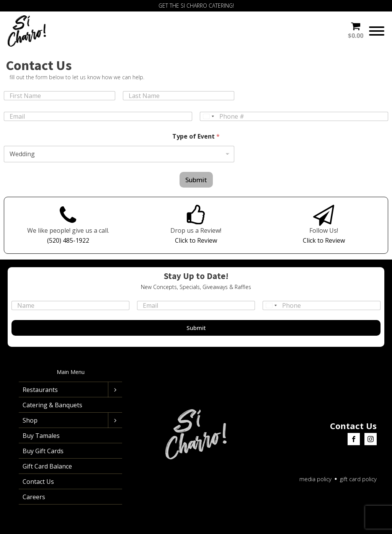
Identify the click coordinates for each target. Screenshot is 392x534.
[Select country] (208, 116)
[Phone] (294, 116)
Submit (196, 180)
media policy (315, 479)
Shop (30, 420)
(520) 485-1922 (68, 240)
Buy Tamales (41, 436)
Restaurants (40, 390)
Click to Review (196, 240)
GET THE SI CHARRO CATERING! (196, 6)
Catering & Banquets (52, 405)
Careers (34, 497)
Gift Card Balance (47, 466)
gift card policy (358, 479)
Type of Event (196, 136)
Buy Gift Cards (43, 451)
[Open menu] (377, 31)
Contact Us (38, 482)
